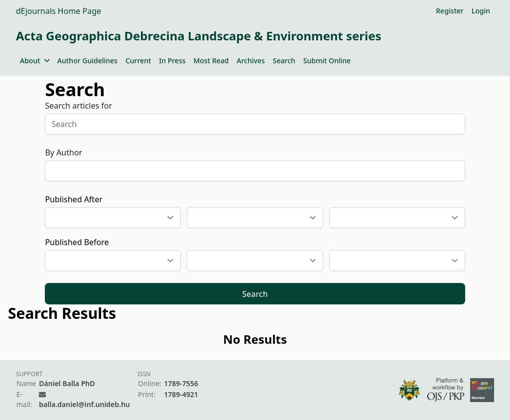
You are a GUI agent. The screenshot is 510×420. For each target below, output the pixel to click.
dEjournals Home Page (59, 11)
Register (449, 11)
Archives (251, 61)
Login (481, 11)
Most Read (211, 61)
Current (138, 61)
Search (284, 61)
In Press (172, 61)
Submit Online (327, 61)
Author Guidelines (87, 61)
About (35, 61)
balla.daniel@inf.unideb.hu (84, 404)
